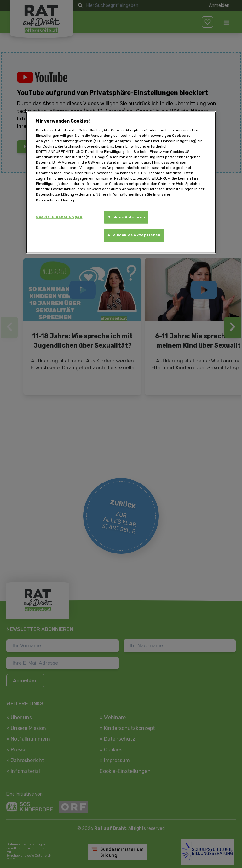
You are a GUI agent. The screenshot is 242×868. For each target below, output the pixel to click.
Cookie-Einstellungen (59, 217)
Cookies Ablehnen (126, 217)
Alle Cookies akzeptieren (134, 235)
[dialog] (121, 182)
